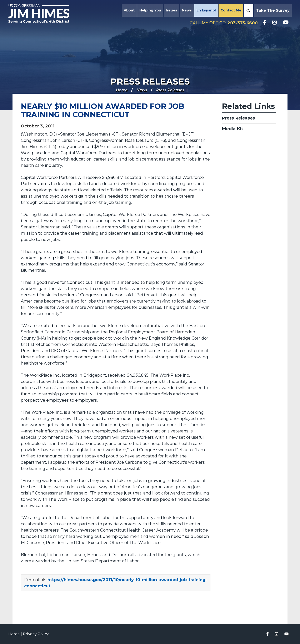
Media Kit (232, 129)
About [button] (129, 10)
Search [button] (248, 10)
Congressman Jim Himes (43, 14)
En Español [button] (206, 10)
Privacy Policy (36, 634)
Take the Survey (273, 10)
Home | (16, 634)
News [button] (187, 10)
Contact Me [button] (231, 10)
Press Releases (150, 81)
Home (122, 90)
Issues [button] (171, 10)
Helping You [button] (150, 10)
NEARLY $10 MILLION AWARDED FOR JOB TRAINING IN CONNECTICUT (102, 110)
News (142, 90)
